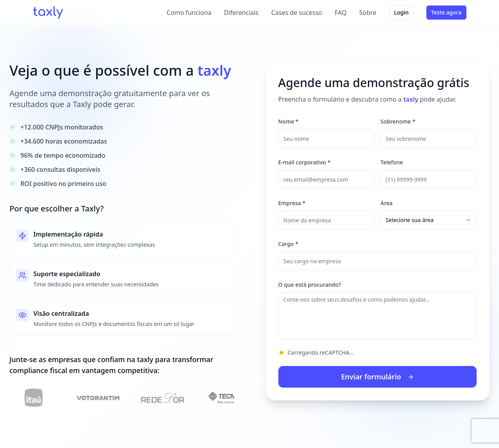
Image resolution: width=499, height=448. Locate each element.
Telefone (392, 162)
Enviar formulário (378, 377)
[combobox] (429, 220)
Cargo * (288, 244)
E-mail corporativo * (304, 162)
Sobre (368, 13)
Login (401, 12)
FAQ (341, 13)
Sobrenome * (398, 121)
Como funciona (189, 13)
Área (387, 203)
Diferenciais (241, 13)
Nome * (289, 121)
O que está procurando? (310, 285)
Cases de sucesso (297, 13)
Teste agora (446, 12)
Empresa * (292, 203)
